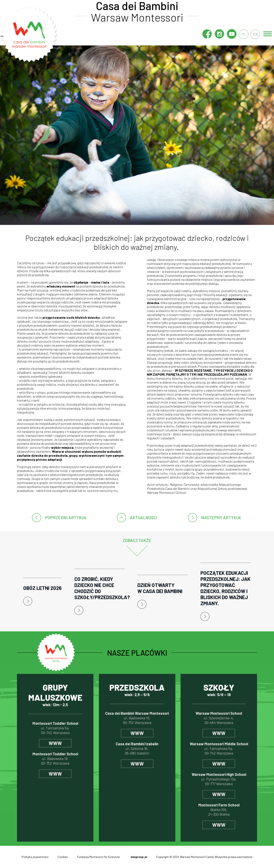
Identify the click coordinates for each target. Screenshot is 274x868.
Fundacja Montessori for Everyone (98, 857)
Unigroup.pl (139, 857)
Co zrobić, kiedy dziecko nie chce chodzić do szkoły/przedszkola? (100, 588)
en (255, 34)
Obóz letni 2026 (42, 588)
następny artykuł (221, 517)
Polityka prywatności (35, 857)
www (55, 743)
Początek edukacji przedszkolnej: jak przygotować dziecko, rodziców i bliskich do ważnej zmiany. (226, 588)
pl (243, 34)
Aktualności (144, 517)
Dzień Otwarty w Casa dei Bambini (160, 588)
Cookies (63, 857)
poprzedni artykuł (66, 517)
